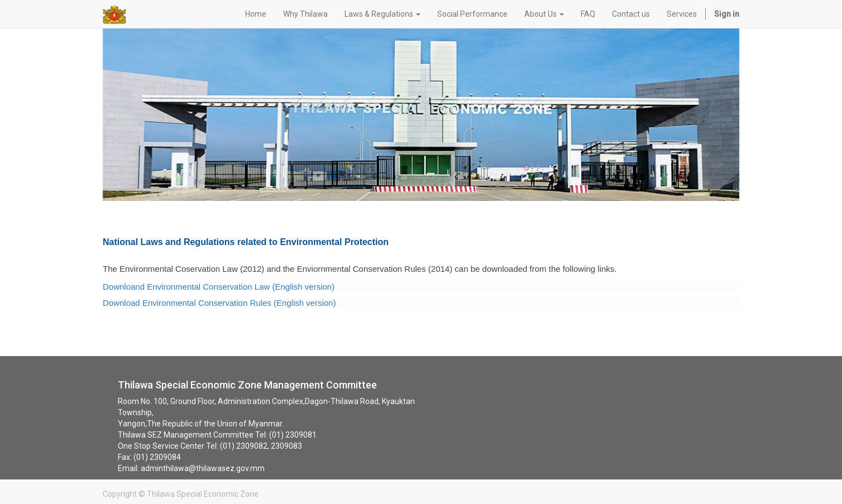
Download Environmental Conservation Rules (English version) (219, 303)
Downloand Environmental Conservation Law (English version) (219, 287)
